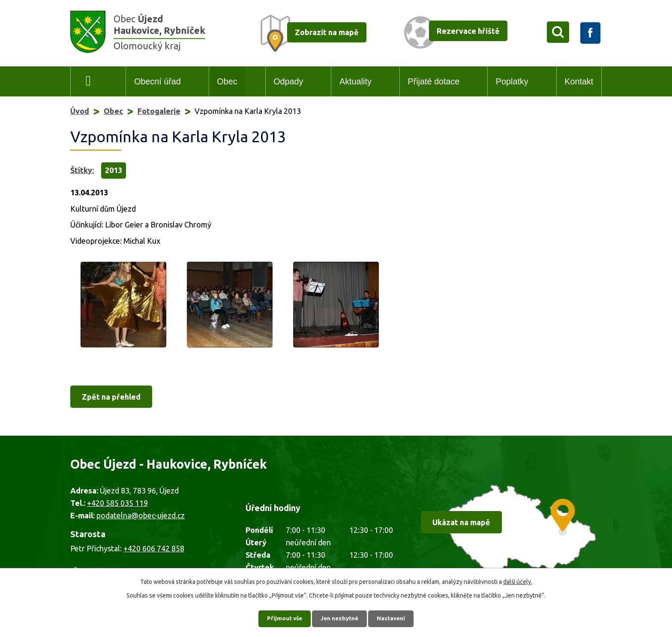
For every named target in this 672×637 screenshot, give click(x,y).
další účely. (518, 580)
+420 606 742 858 (154, 548)
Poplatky (512, 81)
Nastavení (393, 618)
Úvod (88, 82)
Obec (227, 81)
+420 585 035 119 (117, 503)
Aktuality (355, 81)
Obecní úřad (157, 81)
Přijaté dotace (433, 81)
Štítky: (82, 170)
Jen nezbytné (340, 618)
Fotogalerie (159, 111)
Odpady (288, 81)
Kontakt (579, 81)
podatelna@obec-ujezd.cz (141, 515)
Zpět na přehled (111, 397)
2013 (114, 170)
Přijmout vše (283, 618)
